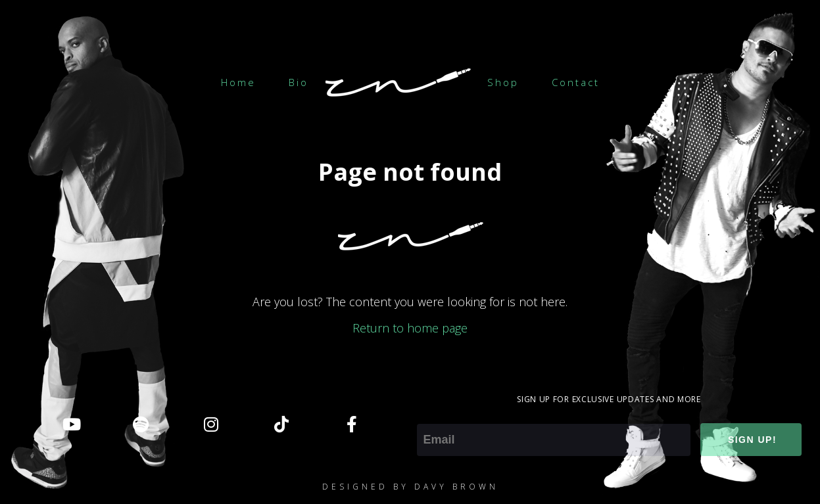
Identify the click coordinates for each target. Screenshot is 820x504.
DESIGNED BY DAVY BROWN (410, 487)
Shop (503, 82)
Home (238, 82)
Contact (576, 82)
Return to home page (410, 328)
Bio (299, 82)
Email (431, 415)
